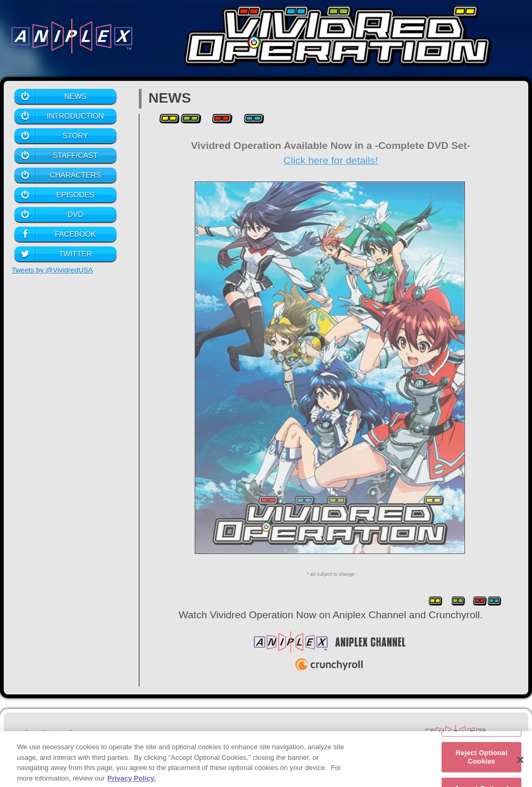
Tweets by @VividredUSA (52, 270)
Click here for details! (331, 160)
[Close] (520, 764)
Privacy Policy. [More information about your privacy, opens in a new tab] (132, 782)
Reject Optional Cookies (481, 761)
